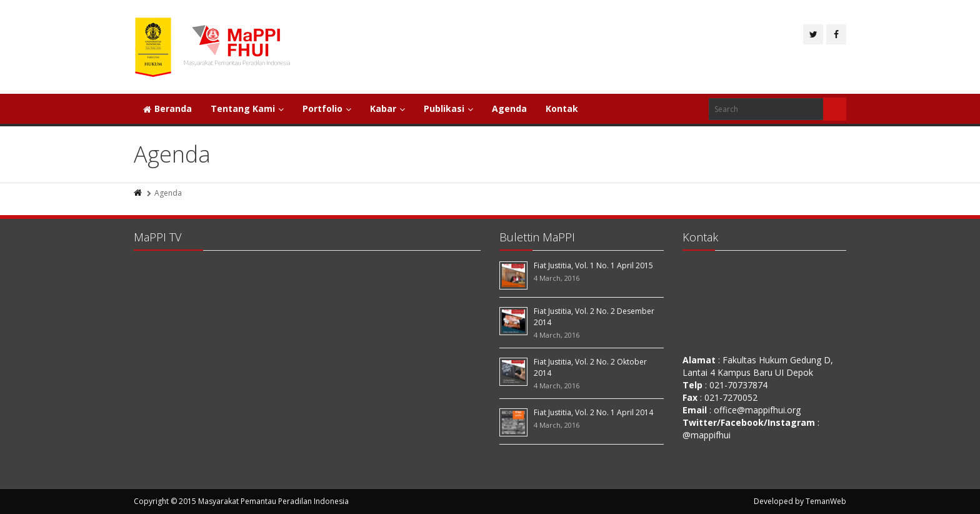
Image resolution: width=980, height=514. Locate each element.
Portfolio (327, 108)
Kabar (387, 108)
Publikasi (448, 108)
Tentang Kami (247, 108)
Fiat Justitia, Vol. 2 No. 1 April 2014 (593, 412)
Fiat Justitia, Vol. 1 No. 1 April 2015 (593, 265)
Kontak (562, 108)
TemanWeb (826, 501)
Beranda (167, 108)
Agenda (509, 108)
